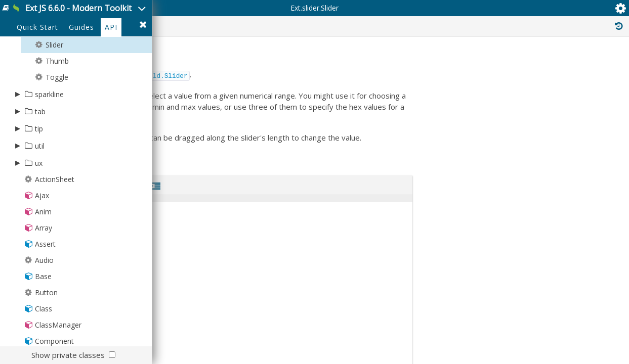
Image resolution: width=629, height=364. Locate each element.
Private (481, 65)
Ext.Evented (529, 168)
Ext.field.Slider (318, 144)
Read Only (588, 65)
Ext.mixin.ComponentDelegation (556, 263)
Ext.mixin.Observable (539, 330)
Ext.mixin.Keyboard (536, 318)
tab (40, 155)
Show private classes (68, 355)
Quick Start (37, 72)
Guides (81, 72)
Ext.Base (520, 157)
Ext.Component (542, 190)
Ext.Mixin (520, 230)
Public (378, 65)
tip (39, 172)
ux (39, 207)
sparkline (49, 138)
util (40, 189)
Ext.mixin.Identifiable (538, 296)
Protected (428, 65)
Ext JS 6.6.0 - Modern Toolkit (115, 14)
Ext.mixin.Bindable (535, 252)
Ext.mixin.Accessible (537, 241)
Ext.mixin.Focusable (537, 285)
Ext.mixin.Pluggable (536, 341)
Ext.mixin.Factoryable (538, 274)
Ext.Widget (531, 179)
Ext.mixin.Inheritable (538, 307)
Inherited (532, 65)
